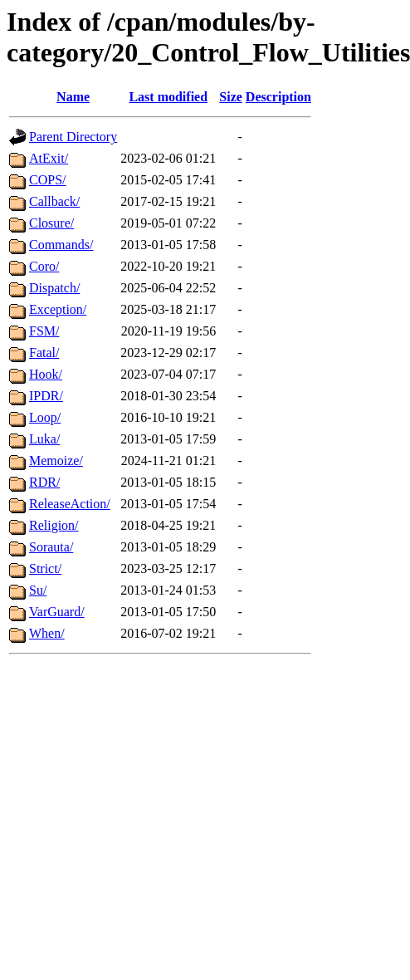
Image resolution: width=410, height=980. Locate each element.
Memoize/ (56, 461)
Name (73, 97)
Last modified (168, 97)
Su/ (38, 590)
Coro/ (44, 266)
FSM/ (44, 331)
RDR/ (44, 482)
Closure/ (51, 223)
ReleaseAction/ (70, 504)
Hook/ (46, 374)
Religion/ (54, 525)
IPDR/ (46, 396)
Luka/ (44, 439)
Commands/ (61, 245)
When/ (47, 633)
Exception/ (58, 309)
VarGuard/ (57, 612)
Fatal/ (44, 353)
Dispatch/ (54, 288)
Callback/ (54, 201)
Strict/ (45, 568)
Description (278, 97)
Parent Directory (73, 137)
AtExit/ (49, 158)
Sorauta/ (51, 547)
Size (231, 97)
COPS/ (47, 180)
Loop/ (45, 417)
